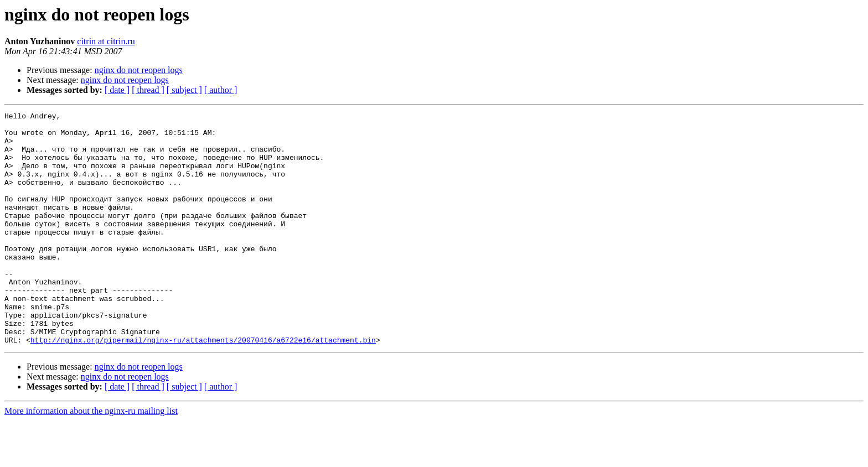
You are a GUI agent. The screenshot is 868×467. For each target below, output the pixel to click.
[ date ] (117, 90)
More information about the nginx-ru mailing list (91, 457)
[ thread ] (148, 90)
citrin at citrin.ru (106, 41)
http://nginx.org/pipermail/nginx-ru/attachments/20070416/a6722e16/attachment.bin (203, 386)
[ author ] (221, 90)
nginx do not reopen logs (139, 70)
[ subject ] (184, 90)
